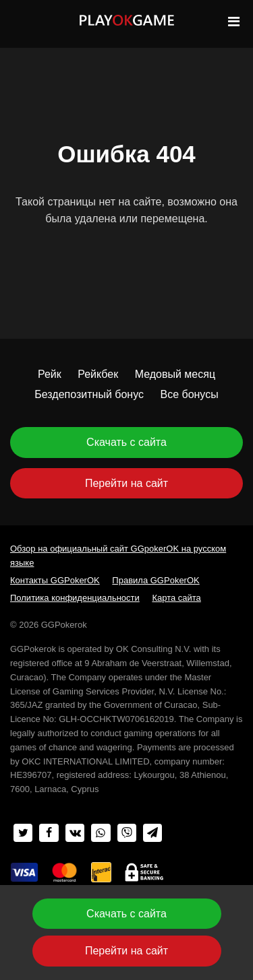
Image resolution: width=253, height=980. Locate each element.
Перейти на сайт (126, 483)
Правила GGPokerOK (156, 580)
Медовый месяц (175, 374)
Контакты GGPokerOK (55, 580)
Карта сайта (176, 598)
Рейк (50, 374)
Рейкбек (98, 374)
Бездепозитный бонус (89, 394)
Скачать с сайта (126, 442)
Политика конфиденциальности (75, 598)
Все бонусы (189, 394)
